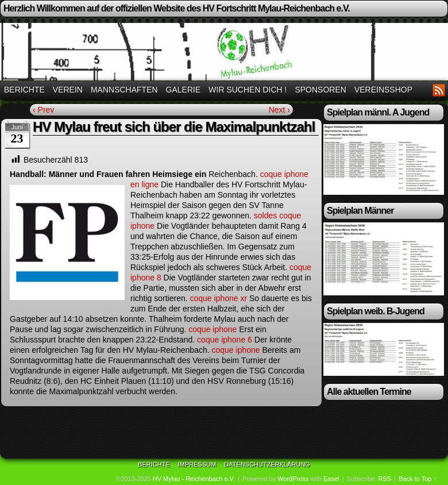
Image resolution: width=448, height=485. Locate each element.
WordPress (293, 479)
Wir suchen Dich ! (248, 90)
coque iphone (213, 329)
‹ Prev (43, 110)
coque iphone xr (218, 298)
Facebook (425, 90)
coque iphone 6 (225, 340)
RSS (439, 90)
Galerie (184, 90)
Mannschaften (124, 90)
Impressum (197, 464)
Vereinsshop (383, 90)
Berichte (24, 90)
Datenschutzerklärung (267, 464)
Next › (279, 110)
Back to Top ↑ (418, 479)
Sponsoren (320, 90)
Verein (68, 90)
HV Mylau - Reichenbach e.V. (194, 479)
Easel (331, 479)
